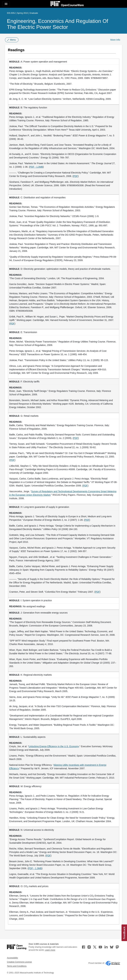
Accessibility (12, 958)
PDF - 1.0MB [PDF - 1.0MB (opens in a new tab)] (36, 167)
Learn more (50, 950)
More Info (115, 40)
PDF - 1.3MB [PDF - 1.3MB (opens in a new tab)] (35, 868)
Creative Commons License (19, 962)
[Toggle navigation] (6, 4)
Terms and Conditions (17, 966)
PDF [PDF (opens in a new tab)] (76, 176)
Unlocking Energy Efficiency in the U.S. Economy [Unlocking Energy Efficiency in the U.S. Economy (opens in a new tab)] (54, 746)
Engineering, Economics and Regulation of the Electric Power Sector (58, 24)
